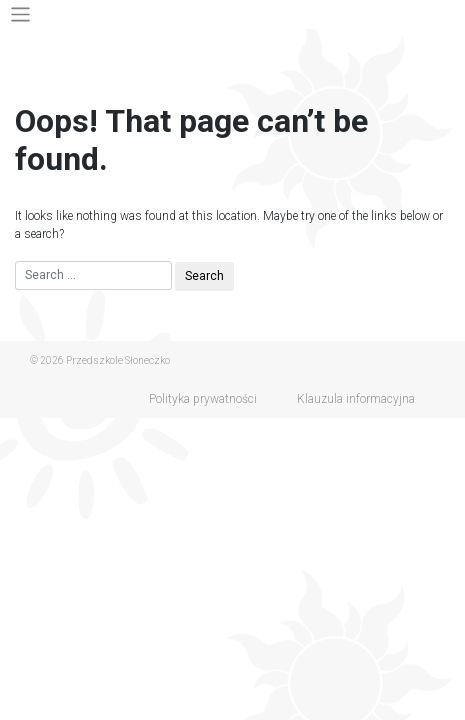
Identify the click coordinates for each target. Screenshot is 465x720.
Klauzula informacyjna (356, 399)
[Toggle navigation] (20, 14)
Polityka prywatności (203, 399)
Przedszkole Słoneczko (118, 360)
